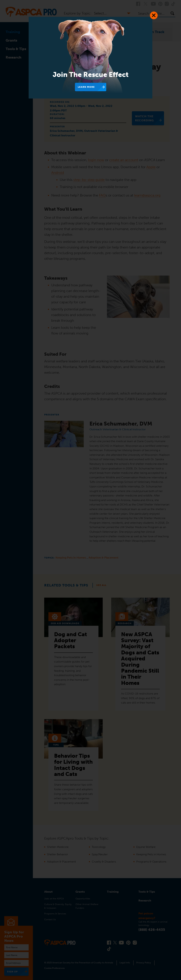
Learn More (86, 87)
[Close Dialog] (154, 15)
